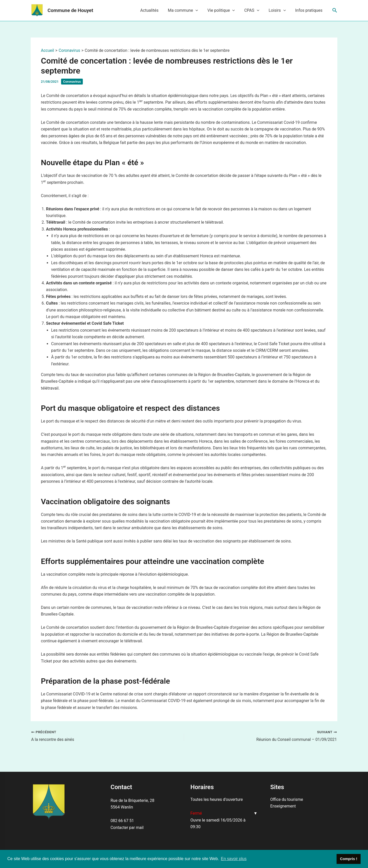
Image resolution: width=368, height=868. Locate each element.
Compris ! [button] (349, 859)
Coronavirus (72, 82)
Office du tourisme (287, 799)
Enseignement (283, 806)
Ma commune (188, 10)
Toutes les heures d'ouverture (217, 799)
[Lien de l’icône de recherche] (335, 10)
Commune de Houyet (70, 10)
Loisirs (279, 10)
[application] (201, 10)
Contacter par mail (127, 828)
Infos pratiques (309, 10)
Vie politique (225, 10)
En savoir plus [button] (234, 859)
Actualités (156, 10)
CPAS (255, 10)
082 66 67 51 (123, 821)
